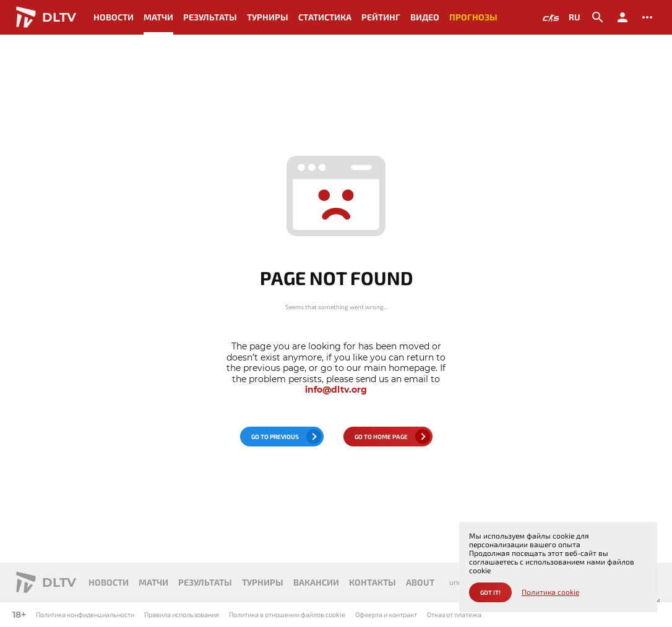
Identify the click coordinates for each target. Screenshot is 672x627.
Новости (114, 17)
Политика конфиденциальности (85, 614)
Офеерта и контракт (386, 614)
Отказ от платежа (454, 614)
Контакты (373, 582)
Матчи (158, 17)
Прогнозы (473, 17)
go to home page (381, 437)
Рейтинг (381, 17)
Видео (425, 17)
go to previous (275, 437)
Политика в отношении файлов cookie (287, 614)
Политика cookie (550, 592)
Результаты (210, 17)
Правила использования (182, 614)
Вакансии (316, 582)
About (420, 582)
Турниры (268, 17)
